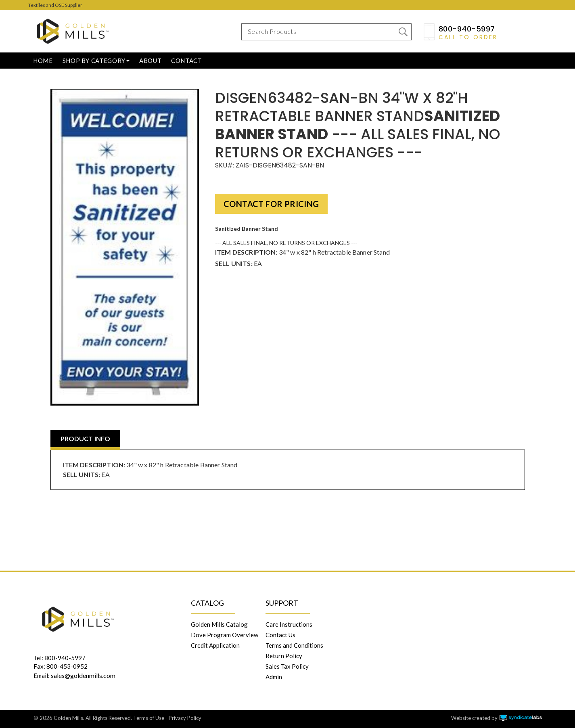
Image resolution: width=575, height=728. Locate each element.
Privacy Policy (185, 718)
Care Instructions (289, 624)
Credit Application (215, 645)
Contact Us (280, 635)
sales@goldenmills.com (83, 675)
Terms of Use (149, 718)
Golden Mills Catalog (219, 624)
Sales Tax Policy (287, 666)
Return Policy (284, 656)
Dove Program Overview (225, 635)
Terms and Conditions (294, 645)
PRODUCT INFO (86, 438)
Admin (274, 677)
